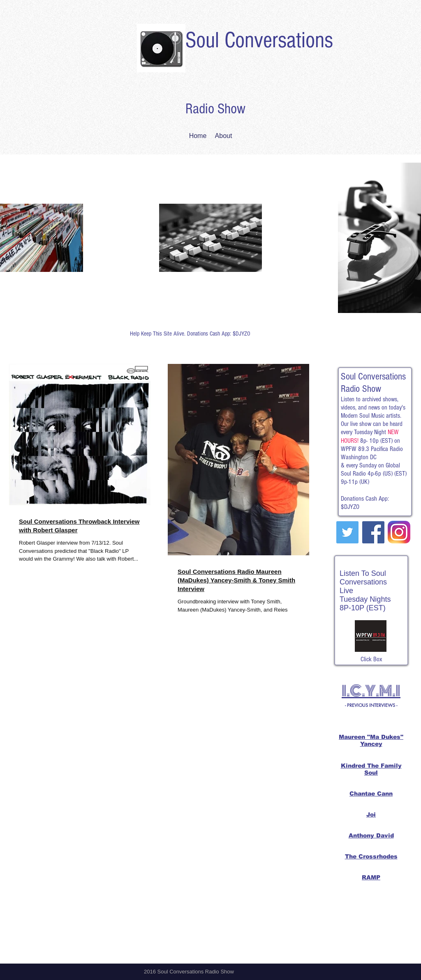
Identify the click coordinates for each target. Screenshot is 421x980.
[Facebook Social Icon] (373, 532)
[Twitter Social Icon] (347, 532)
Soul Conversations (259, 40)
